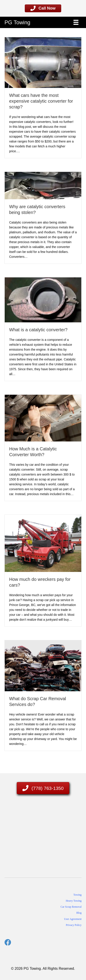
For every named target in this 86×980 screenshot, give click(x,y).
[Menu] (76, 22)
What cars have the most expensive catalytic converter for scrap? (41, 101)
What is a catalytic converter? (38, 330)
